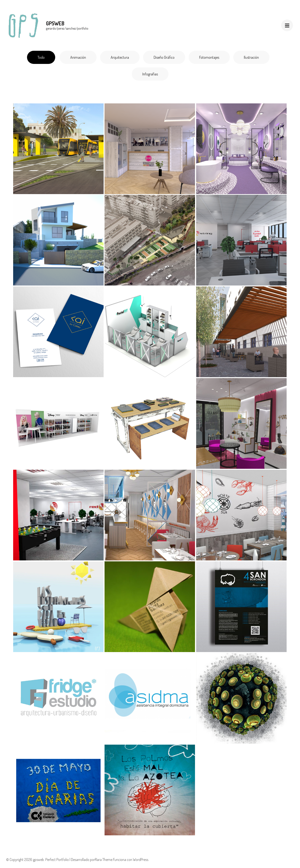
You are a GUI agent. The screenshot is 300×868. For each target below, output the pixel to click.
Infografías (150, 74)
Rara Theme (104, 860)
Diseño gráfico (164, 57)
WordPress (141, 860)
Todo (41, 57)
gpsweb (55, 23)
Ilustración (251, 57)
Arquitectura (120, 57)
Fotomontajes (209, 57)
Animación (78, 57)
